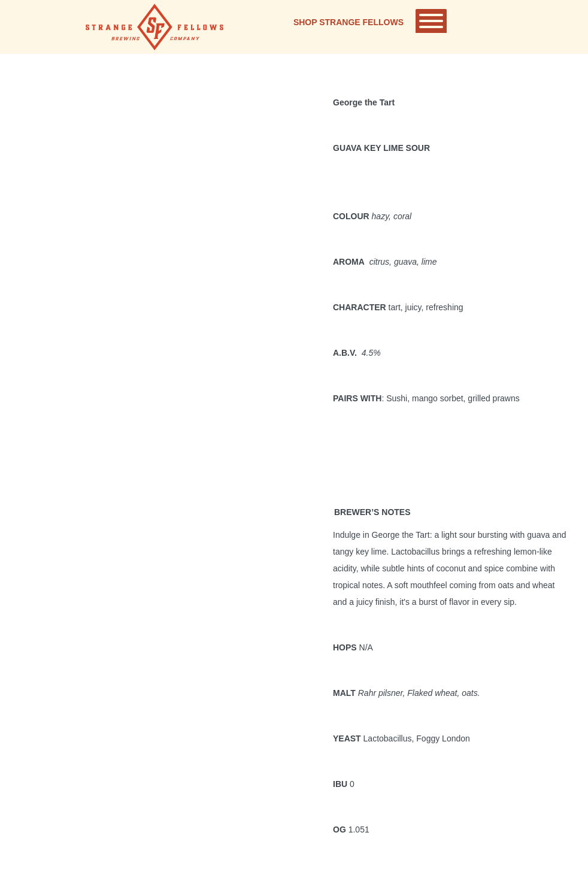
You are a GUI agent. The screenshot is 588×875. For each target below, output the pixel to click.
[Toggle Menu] (431, 21)
